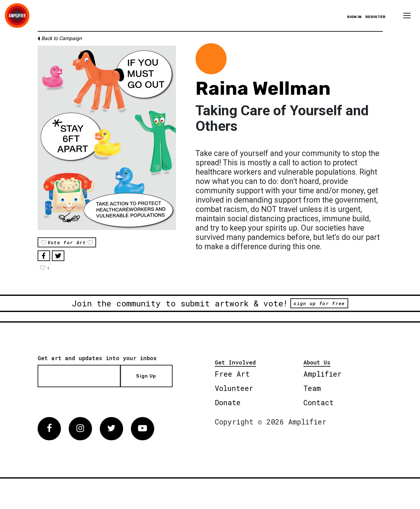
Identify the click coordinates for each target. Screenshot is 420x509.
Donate (228, 402)
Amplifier (323, 374)
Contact (318, 402)
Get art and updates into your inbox (97, 358)
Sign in (354, 17)
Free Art (232, 374)
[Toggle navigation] (407, 16)
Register (375, 17)
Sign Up (146, 376)
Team (312, 388)
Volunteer (234, 388)
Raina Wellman (263, 88)
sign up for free (319, 303)
